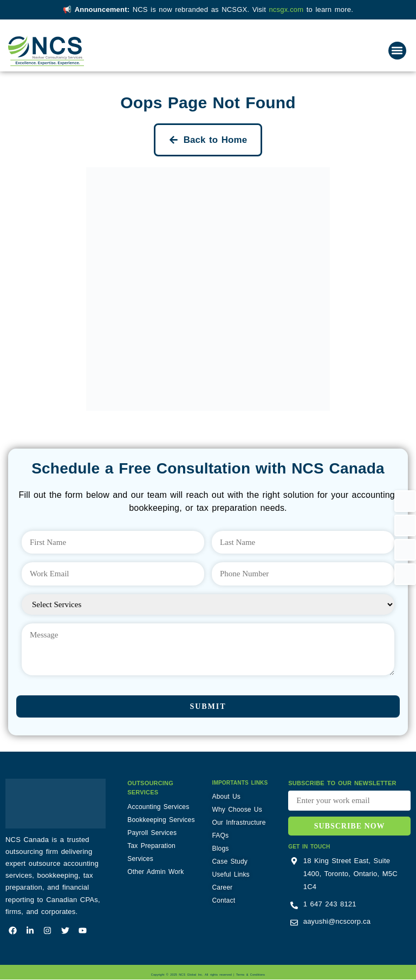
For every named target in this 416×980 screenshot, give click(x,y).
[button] (397, 51)
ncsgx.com (287, 9)
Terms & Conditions (251, 976)
